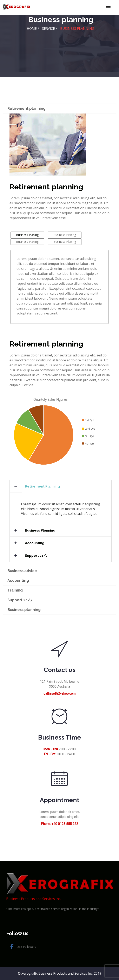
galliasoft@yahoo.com (59, 694)
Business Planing (27, 235)
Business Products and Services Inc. (59, 887)
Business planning (77, 29)
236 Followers (23, 947)
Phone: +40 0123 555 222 (59, 824)
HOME (32, 29)
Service (48, 29)
